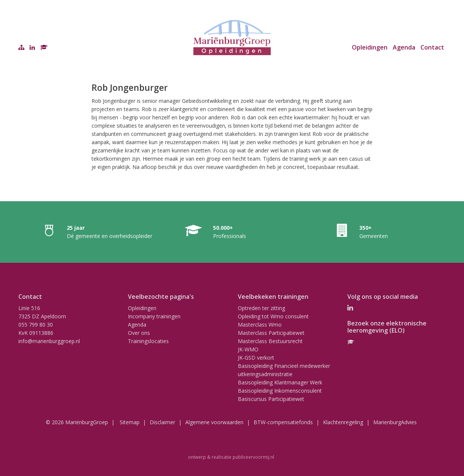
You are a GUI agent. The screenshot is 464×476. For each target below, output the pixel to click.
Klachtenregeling (343, 422)
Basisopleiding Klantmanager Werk (280, 382)
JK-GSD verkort (256, 358)
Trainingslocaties (148, 341)
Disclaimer (162, 422)
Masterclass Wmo (260, 325)
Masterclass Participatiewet (271, 333)
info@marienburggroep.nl (49, 341)
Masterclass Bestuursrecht (270, 341)
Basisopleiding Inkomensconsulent (280, 391)
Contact (432, 47)
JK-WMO (248, 349)
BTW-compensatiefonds (283, 422)
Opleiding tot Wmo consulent (273, 316)
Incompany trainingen (154, 316)
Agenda (404, 47)
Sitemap (130, 422)
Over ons (139, 333)
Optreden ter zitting (261, 308)
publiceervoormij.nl (253, 457)
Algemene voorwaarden (214, 422)
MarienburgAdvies (395, 422)
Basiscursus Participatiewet (271, 399)
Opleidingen (370, 47)
